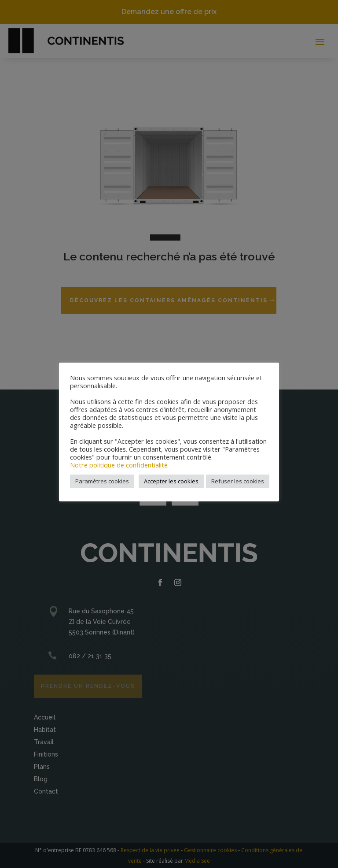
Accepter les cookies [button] (171, 481)
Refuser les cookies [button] (238, 481)
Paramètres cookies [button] (102, 481)
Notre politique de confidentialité (119, 465)
